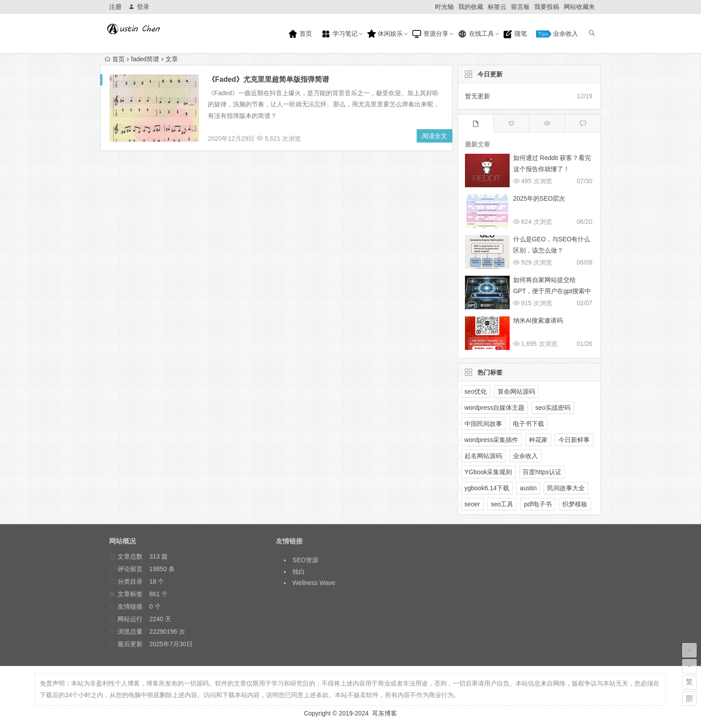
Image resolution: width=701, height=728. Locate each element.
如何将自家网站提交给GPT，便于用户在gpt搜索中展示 (552, 291)
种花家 (538, 440)
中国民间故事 (483, 424)
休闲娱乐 (385, 34)
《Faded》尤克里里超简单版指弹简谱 (268, 79)
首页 (300, 34)
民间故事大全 (566, 488)
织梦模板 (575, 504)
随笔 (515, 34)
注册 (115, 7)
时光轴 (444, 7)
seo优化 (476, 391)
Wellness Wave (314, 583)
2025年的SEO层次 (539, 198)
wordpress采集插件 (492, 440)
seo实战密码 (553, 408)
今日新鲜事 (574, 440)
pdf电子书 (538, 504)
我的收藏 (471, 7)
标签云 (497, 7)
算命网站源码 (516, 391)
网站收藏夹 (579, 7)
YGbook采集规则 (488, 472)
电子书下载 (528, 424)
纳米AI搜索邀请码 (538, 320)
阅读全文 (435, 136)
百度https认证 (542, 472)
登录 (139, 7)
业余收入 (557, 34)
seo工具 (502, 504)
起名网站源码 (483, 456)
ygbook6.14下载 (487, 488)
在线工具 (476, 34)
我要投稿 (547, 7)
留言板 (520, 7)
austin (528, 488)
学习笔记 (339, 34)
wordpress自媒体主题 (495, 408)
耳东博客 (384, 713)
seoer (472, 504)
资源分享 (430, 34)
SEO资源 (305, 560)
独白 (299, 572)
